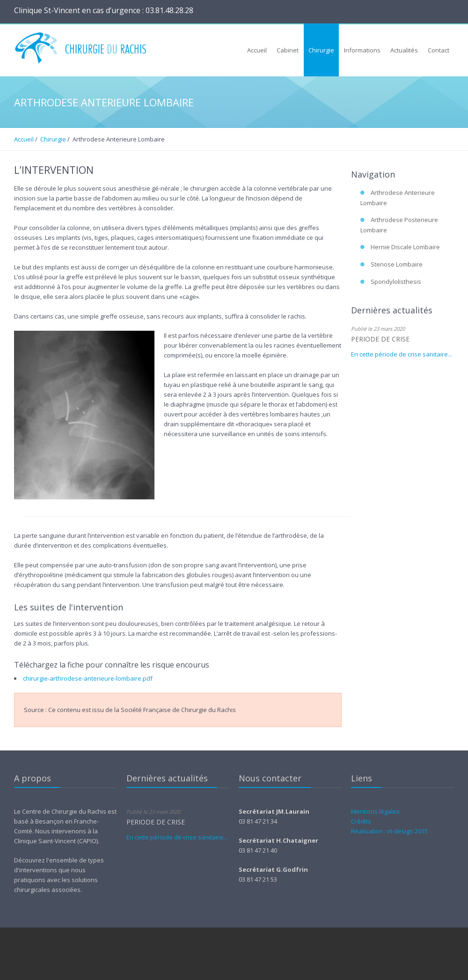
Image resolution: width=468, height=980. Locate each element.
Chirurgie (53, 139)
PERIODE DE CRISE (380, 339)
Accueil (24, 139)
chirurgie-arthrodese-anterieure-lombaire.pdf (88, 678)
